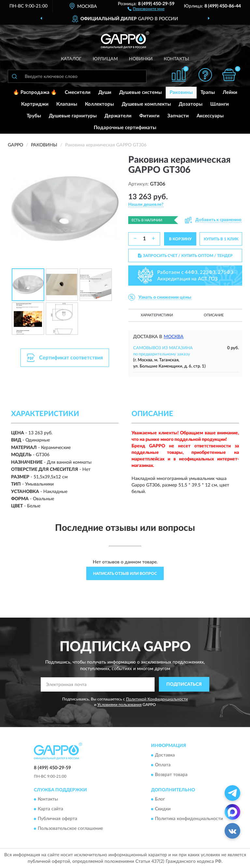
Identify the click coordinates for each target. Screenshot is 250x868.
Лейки (230, 92)
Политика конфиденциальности (189, 819)
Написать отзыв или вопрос (125, 574)
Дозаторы (191, 104)
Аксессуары (210, 116)
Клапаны (67, 104)
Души (105, 92)
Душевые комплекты (146, 104)
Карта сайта (50, 809)
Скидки (163, 809)
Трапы (208, 92)
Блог (160, 799)
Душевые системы (140, 92)
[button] (146, 8)
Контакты (176, 59)
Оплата (163, 765)
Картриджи (35, 104)
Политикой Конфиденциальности (157, 699)
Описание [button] (214, 315)
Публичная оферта (57, 819)
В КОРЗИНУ (180, 239)
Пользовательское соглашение (70, 829)
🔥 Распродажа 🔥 (35, 92)
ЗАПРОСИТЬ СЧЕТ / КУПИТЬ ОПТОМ (185, 256)
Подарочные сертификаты (125, 128)
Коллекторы (99, 104)
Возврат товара (171, 775)
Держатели (118, 116)
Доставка (165, 755)
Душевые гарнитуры (73, 116)
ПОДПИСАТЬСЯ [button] (184, 684)
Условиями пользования (119, 705)
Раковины (181, 92)
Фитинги (149, 116)
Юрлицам (105, 59)
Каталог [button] (71, 59)
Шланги (220, 104)
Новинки (141, 59)
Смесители (78, 92)
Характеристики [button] (157, 315)
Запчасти (178, 116)
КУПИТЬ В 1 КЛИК (221, 239)
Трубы (34, 116)
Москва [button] (174, 337)
